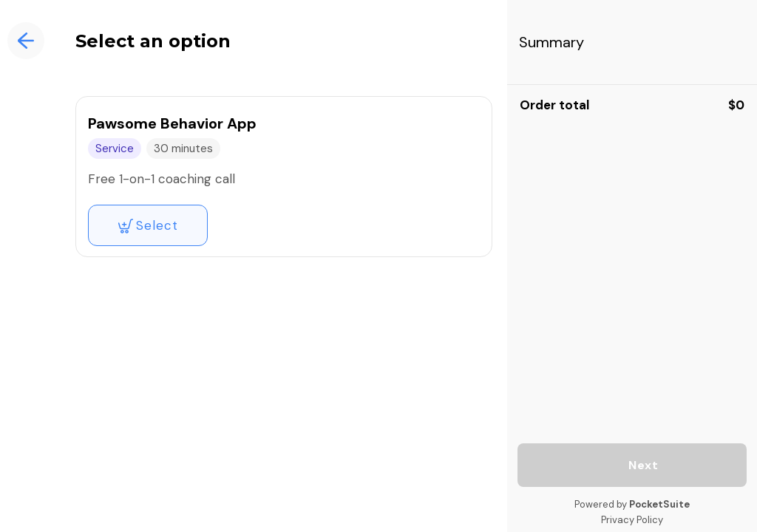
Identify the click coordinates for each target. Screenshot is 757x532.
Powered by (632, 504)
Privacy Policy (632, 520)
